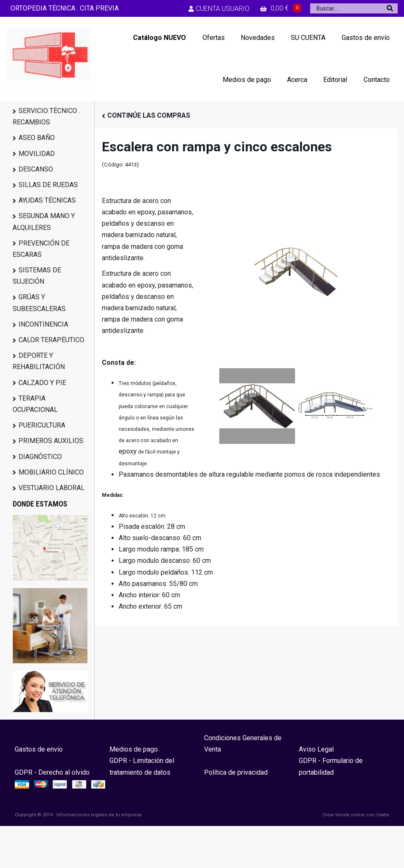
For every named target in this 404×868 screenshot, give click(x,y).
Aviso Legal (316, 749)
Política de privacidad (236, 772)
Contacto (377, 80)
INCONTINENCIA (43, 324)
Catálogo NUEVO (159, 38)
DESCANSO (36, 169)
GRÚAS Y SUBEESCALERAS (39, 303)
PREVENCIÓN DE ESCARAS (41, 249)
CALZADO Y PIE (42, 383)
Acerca (297, 80)
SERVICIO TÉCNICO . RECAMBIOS (46, 116)
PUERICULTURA (42, 425)
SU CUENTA (308, 38)
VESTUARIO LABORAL (52, 488)
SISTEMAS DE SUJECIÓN (37, 276)
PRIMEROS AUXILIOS (51, 441)
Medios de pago (247, 80)
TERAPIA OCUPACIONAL (35, 404)
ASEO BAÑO (37, 138)
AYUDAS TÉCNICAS (47, 200)
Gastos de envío (366, 38)
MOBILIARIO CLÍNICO (51, 472)
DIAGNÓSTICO (40, 457)
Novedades (258, 38)
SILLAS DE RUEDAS (48, 185)
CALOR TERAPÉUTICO (51, 340)
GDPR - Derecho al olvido (52, 772)
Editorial (335, 80)
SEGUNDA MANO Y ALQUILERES (44, 222)
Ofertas (214, 38)
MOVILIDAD (37, 154)
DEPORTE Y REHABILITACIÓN (39, 361)
